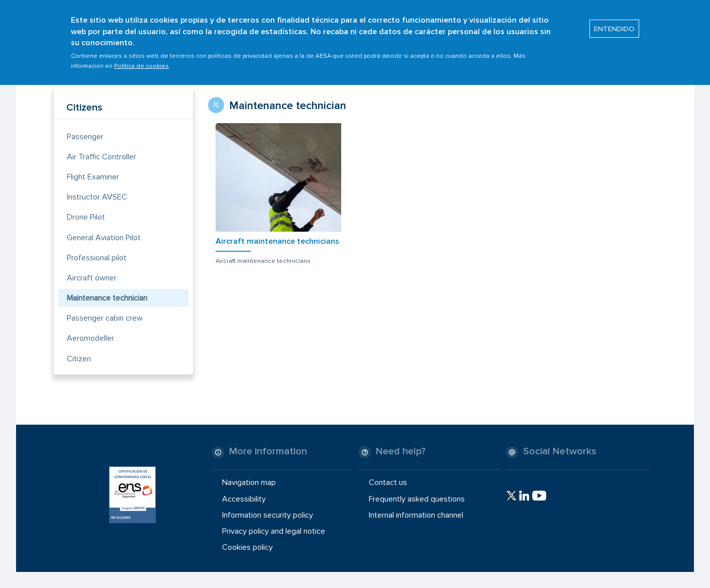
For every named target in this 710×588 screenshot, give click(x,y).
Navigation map (249, 482)
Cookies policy (247, 547)
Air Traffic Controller (102, 157)
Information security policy (268, 515)
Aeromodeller (90, 338)
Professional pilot (97, 258)
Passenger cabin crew (105, 318)
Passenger (85, 137)
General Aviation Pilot (104, 238)
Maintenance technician (107, 298)
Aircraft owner (92, 278)
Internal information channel (416, 515)
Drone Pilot (86, 217)
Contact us (388, 482)
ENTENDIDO (614, 23)
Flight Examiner (93, 177)
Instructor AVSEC (97, 197)
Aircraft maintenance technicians (277, 241)
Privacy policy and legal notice (274, 531)
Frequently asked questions (417, 499)
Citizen (79, 359)
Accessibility (244, 499)
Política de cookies (141, 61)
